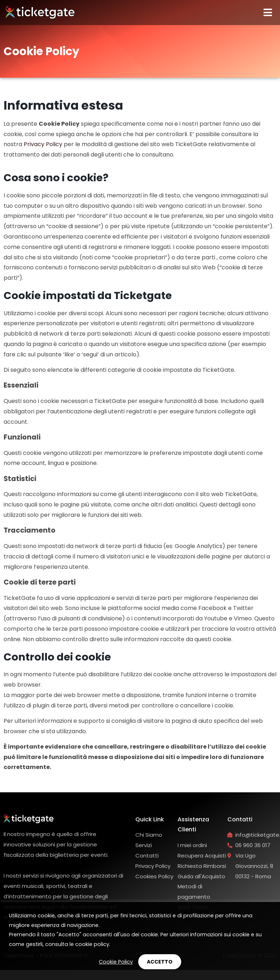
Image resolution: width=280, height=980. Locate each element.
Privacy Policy (43, 144)
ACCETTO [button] (160, 962)
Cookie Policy (116, 962)
